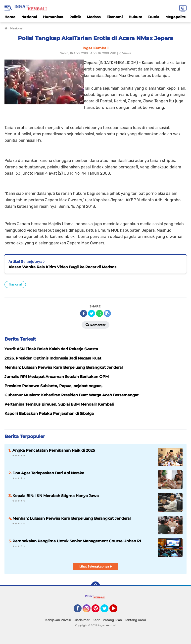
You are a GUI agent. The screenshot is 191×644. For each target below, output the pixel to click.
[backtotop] (95, 586)
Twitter (107, 611)
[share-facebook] (84, 313)
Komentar (95, 325)
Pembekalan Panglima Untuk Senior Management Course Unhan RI (77, 541)
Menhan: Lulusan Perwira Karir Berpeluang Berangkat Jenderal (72, 518)
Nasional (29, 17)
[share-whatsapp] (99, 313)
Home (10, 17)
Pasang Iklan (112, 620)
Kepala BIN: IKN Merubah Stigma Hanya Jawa (56, 496)
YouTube (117, 611)
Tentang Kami (135, 620)
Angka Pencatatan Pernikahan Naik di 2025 (54, 450)
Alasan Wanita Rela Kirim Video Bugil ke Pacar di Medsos (62, 267)
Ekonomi (115, 17)
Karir (96, 620)
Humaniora (53, 17)
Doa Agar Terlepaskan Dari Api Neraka (48, 473)
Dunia (154, 17)
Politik (75, 17)
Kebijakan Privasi (58, 620)
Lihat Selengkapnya (96, 566)
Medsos (94, 17)
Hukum (135, 17)
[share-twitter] (92, 313)
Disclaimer (82, 620)
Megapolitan (177, 17)
